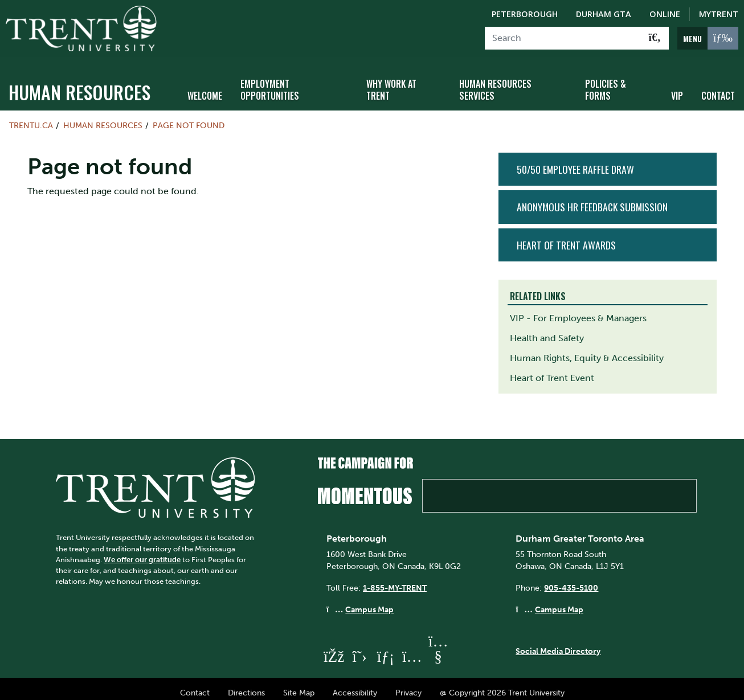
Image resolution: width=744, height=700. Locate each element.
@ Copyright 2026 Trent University (502, 685)
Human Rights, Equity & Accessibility (587, 350)
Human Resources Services (495, 81)
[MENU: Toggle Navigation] (708, 38)
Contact (718, 87)
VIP (677, 87)
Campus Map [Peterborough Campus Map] (369, 601)
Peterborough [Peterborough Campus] (525, 14)
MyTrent (719, 14)
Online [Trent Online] (665, 14)
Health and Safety (547, 330)
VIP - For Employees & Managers (578, 310)
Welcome (205, 87)
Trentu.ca (31, 117)
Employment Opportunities (270, 81)
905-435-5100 (571, 580)
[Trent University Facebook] (333, 648)
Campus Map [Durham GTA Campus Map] (559, 601)
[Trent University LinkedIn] (386, 648)
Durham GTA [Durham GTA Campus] (604, 14)
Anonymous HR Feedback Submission (592, 199)
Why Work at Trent (391, 81)
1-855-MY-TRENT (395, 580)
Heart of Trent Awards (566, 236)
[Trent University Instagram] (412, 648)
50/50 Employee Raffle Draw (575, 161)
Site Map (299, 685)
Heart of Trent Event (552, 370)
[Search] (563, 38)
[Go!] (655, 38)
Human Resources (79, 84)
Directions (246, 685)
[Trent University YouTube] (438, 648)
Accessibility (355, 685)
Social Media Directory (558, 642)
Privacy (408, 685)
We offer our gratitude (142, 551)
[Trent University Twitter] (359, 648)
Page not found (189, 117)
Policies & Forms (606, 81)
